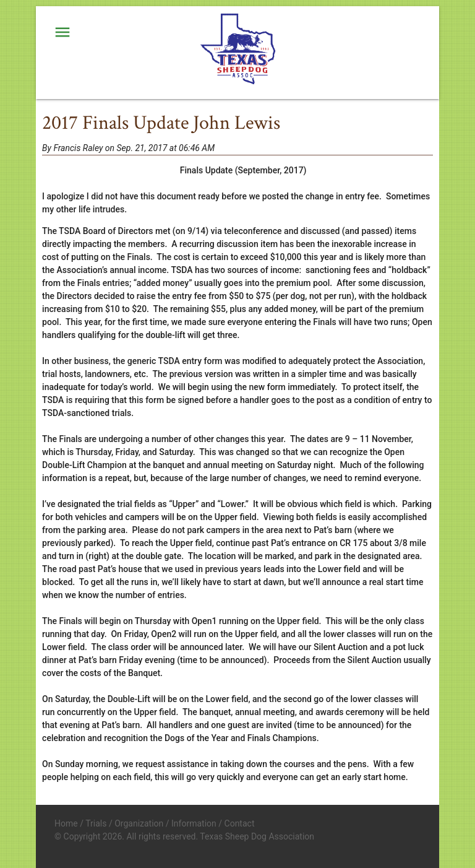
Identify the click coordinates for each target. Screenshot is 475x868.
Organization (139, 823)
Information (194, 823)
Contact (240, 823)
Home (66, 823)
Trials (96, 823)
